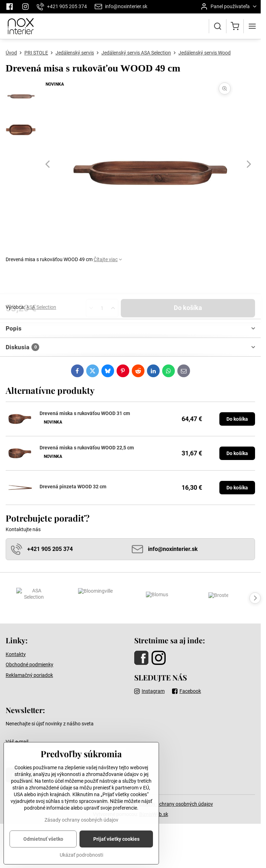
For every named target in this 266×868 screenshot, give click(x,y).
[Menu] (252, 26)
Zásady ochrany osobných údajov (176, 804)
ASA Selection (41, 307)
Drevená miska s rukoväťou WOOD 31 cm (85, 413)
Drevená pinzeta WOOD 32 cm (73, 487)
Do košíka (188, 283)
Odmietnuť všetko (43, 842)
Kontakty (16, 654)
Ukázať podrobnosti (81, 858)
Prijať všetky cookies (116, 842)
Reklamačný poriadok (29, 675)
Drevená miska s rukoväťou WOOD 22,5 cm (87, 448)
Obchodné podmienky (29, 665)
